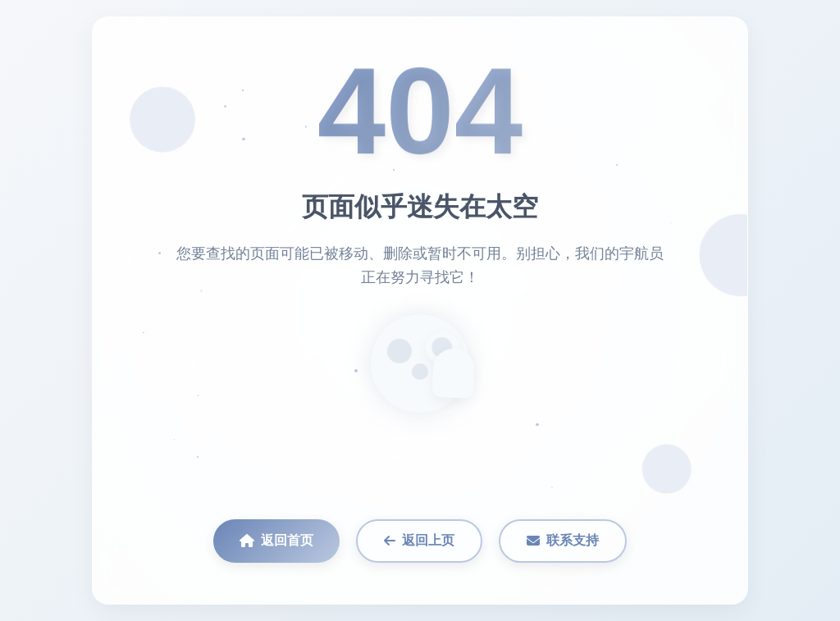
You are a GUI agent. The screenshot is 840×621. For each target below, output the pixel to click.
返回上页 (419, 541)
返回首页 (276, 541)
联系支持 (563, 541)
